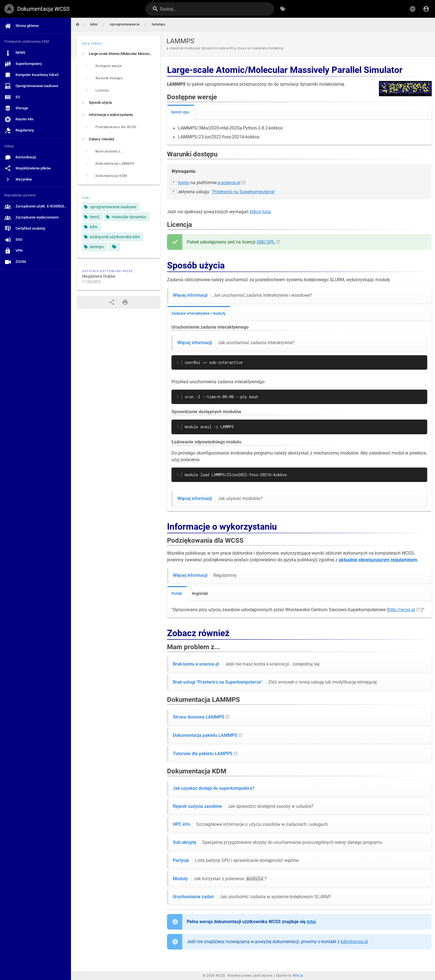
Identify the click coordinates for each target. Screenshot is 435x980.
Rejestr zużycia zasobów (243, 806)
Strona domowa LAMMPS (199, 717)
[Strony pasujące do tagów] (114, 247)
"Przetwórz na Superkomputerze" (243, 192)
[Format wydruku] (125, 302)
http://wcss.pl (402, 610)
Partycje (236, 860)
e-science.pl (229, 183)
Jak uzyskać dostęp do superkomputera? (214, 788)
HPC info (250, 824)
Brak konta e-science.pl (246, 664)
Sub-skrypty (278, 842)
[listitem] (118, 54)
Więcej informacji (242, 295)
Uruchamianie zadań (252, 897)
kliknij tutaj (260, 212)
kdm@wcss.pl (354, 942)
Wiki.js (298, 976)
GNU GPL (266, 242)
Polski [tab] (177, 593)
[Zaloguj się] (426, 9)
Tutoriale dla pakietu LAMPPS (203, 754)
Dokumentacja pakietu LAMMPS (205, 735)
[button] (413, 9)
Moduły (220, 879)
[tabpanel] (299, 132)
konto (184, 183)
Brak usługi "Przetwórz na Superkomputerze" (275, 682)
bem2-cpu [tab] (180, 112)
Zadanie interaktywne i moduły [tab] (198, 313)
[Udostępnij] (112, 302)
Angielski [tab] (200, 593)
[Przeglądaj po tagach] (283, 9)
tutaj (311, 922)
